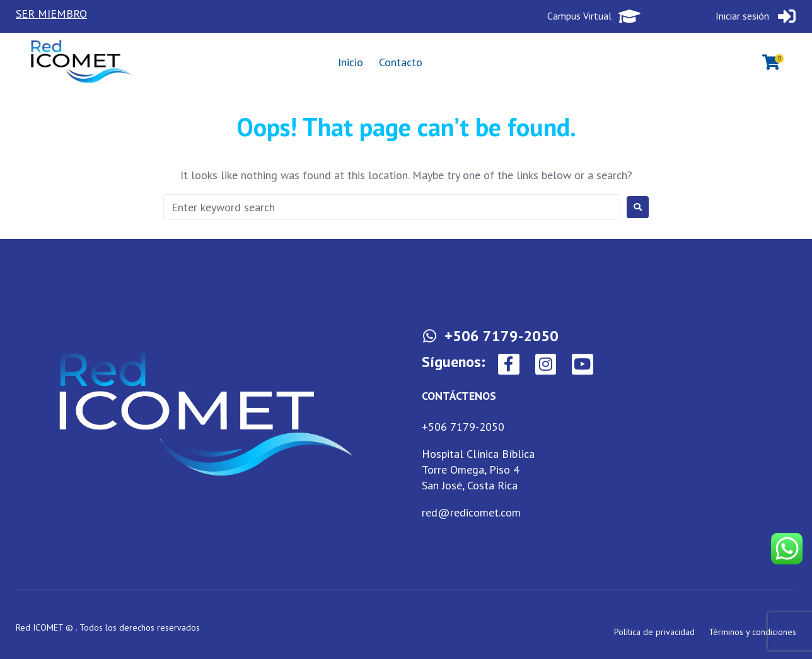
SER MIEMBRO (51, 14)
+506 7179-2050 (463, 427)
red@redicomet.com (471, 512)
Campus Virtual (581, 16)
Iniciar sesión (743, 16)
